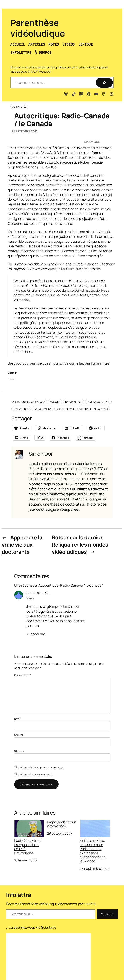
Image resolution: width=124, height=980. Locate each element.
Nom (18, 719)
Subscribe (107, 914)
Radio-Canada (43, 409)
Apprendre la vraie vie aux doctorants (22, 545)
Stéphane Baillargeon (94, 409)
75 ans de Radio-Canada (80, 264)
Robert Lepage (66, 409)
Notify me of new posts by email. (35, 775)
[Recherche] (104, 83)
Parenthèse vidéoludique (38, 28)
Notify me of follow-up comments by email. (41, 767)
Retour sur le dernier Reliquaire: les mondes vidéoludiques (80, 545)
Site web (19, 751)
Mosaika (55, 402)
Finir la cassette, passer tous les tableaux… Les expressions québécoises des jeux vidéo (95, 842)
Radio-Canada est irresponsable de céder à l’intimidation (29, 837)
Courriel (19, 735)
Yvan (30, 598)
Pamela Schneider (98, 402)
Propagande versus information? (62, 824)
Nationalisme (74, 402)
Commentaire (23, 675)
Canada (40, 402)
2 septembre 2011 (38, 593)
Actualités (19, 107)
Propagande (21, 409)
